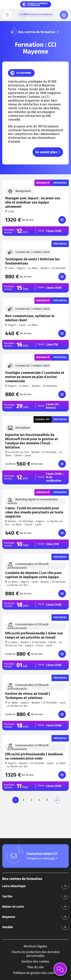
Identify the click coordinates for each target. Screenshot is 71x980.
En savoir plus (48, 152)
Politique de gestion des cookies (36, 973)
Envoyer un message (42, 858)
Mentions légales (35, 946)
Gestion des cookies (35, 961)
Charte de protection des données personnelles (35, 954)
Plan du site (35, 967)
